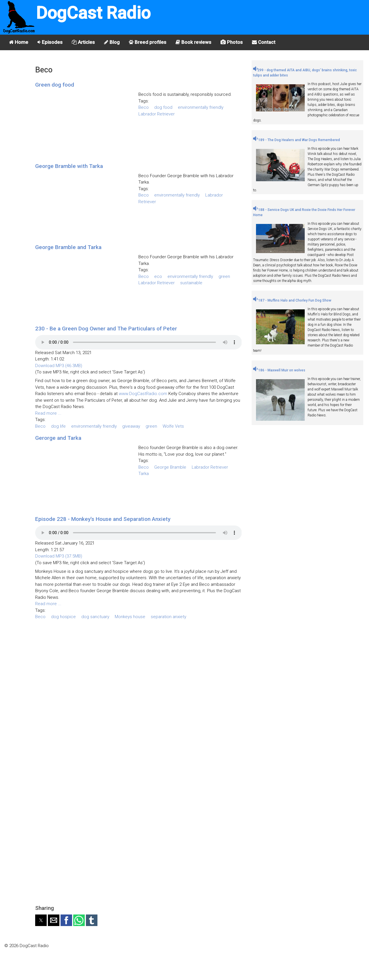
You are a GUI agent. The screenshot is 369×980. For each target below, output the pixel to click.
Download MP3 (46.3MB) (59, 366)
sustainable (191, 283)
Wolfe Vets (173, 426)
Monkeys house (130, 617)
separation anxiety (169, 617)
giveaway (131, 426)
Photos (232, 42)
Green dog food (55, 85)
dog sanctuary (95, 617)
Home (19, 42)
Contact (264, 42)
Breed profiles (148, 42)
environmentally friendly (201, 107)
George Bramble (170, 467)
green (224, 276)
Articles (83, 42)
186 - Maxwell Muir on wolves (279, 370)
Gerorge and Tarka (58, 438)
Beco (144, 107)
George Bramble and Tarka (68, 247)
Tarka (144, 474)
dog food (163, 107)
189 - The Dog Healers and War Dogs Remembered (296, 140)
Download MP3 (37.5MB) (59, 556)
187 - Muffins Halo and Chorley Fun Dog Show (292, 300)
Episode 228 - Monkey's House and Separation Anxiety (103, 519)
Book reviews (193, 42)
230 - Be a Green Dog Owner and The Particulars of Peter (106, 329)
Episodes (50, 42)
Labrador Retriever (157, 114)
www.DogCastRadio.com (143, 394)
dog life (58, 426)
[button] (41, 920)
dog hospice (63, 617)
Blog (112, 42)
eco (158, 276)
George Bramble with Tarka (69, 166)
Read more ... (48, 413)
